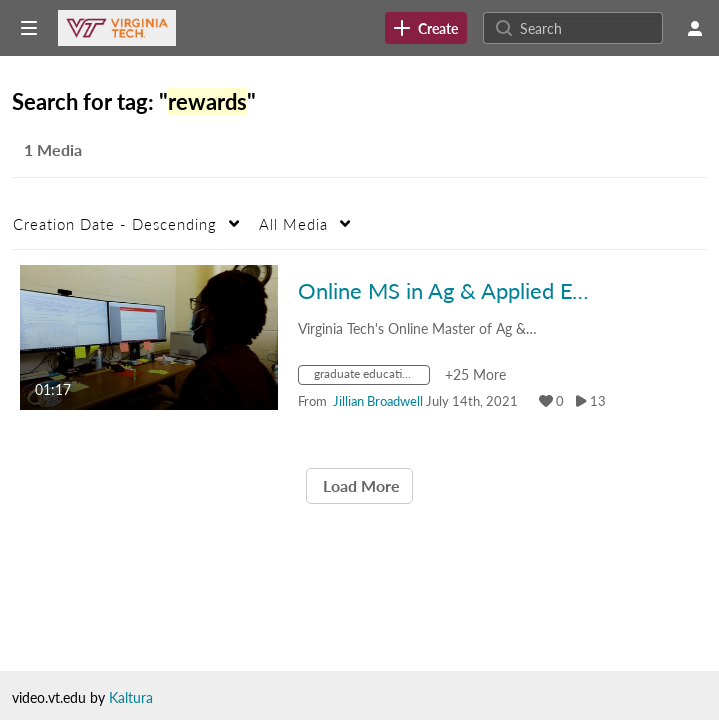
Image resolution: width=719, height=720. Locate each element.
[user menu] (695, 28)
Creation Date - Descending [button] (115, 224)
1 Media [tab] (53, 149)
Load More (359, 485)
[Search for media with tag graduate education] (371, 377)
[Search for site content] (589, 28)
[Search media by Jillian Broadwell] (378, 401)
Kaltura (131, 697)
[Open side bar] (29, 28)
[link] (426, 28)
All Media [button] (293, 224)
